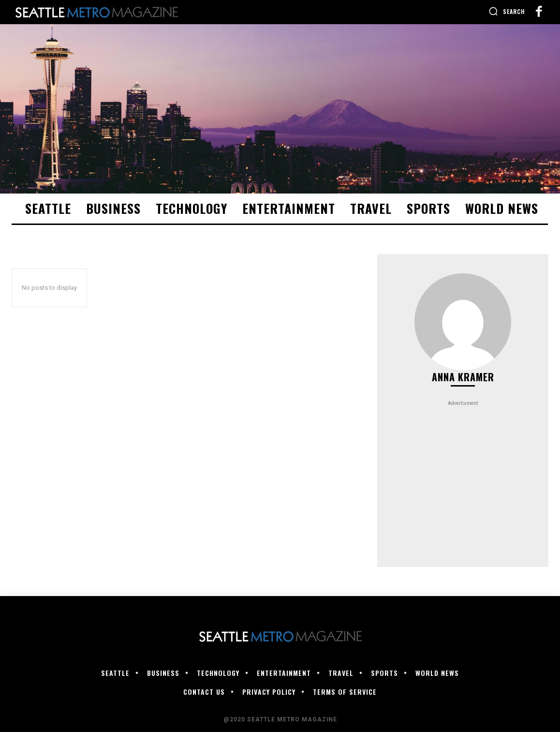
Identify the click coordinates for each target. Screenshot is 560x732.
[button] (507, 11)
